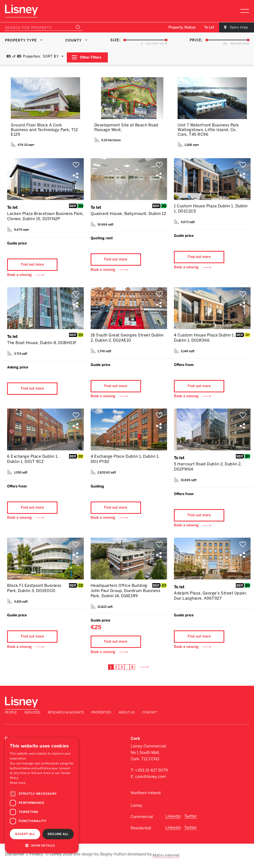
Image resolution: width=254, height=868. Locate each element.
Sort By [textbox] (51, 56)
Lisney (137, 811)
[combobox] (203, 28)
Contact (242, 715)
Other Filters (93, 56)
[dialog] (42, 795)
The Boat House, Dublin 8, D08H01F (42, 344)
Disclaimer (15, 859)
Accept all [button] (25, 834)
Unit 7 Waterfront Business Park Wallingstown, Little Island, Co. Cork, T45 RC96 (208, 128)
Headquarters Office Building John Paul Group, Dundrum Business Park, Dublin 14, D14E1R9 (126, 599)
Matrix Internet (167, 859)
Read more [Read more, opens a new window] (18, 783)
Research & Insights (158, 715)
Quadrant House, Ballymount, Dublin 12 (128, 212)
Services (124, 715)
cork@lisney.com (151, 782)
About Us (219, 715)
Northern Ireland (146, 799)
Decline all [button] (58, 834)
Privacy (36, 859)
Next (145, 679)
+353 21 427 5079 (151, 776)
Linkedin (173, 822)
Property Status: (176, 27)
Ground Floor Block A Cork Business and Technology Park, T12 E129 (44, 128)
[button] (42, 845)
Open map (234, 27)
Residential (141, 834)
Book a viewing (19, 276)
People (103, 715)
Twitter (190, 822)
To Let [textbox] (203, 27)
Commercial (142, 822)
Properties (193, 715)
